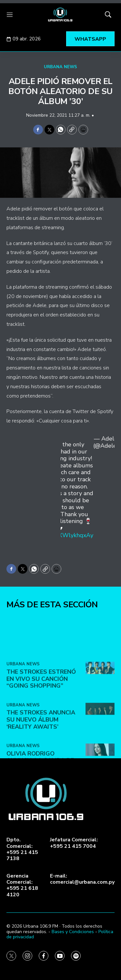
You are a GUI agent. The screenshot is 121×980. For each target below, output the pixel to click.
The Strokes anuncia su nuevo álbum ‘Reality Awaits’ (41, 766)
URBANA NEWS (60, 67)
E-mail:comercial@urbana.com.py (82, 879)
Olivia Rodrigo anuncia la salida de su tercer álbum (40, 807)
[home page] (60, 15)
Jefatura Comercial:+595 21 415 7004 (74, 843)
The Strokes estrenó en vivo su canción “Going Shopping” (41, 725)
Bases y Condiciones (73, 932)
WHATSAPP (90, 39)
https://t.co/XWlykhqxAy (61, 535)
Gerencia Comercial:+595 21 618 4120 (22, 885)
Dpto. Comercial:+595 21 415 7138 (22, 849)
